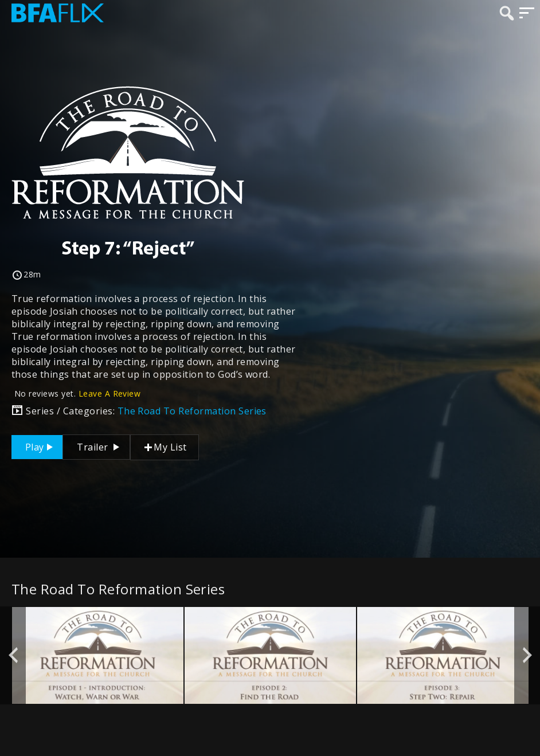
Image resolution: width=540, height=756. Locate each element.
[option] (98, 655)
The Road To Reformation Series (192, 411)
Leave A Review (110, 393)
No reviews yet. (77, 393)
